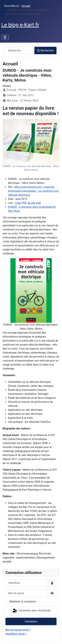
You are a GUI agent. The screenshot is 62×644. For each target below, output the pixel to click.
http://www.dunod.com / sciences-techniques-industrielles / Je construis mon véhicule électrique (33, 191)
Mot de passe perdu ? (18, 630)
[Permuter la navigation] (5, 37)
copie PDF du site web (28, 203)
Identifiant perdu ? (16, 634)
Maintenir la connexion (23, 601)
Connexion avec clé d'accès (31, 611)
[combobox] (20, 50)
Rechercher (45, 50)
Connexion (31, 621)
